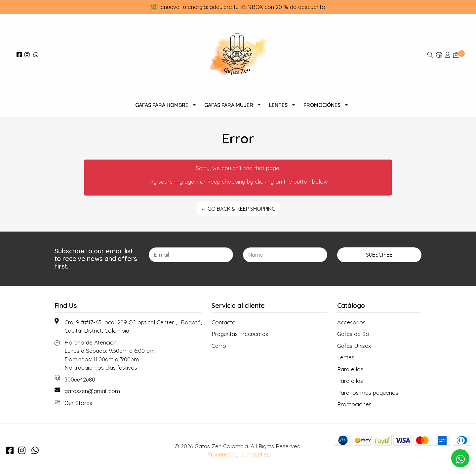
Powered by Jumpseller (238, 454)
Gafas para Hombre (162, 105)
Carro (219, 346)
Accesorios (351, 322)
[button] (439, 55)
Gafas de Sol (354, 334)
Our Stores (78, 403)
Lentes (278, 105)
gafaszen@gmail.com (92, 391)
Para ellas (350, 381)
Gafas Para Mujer (229, 105)
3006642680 (80, 379)
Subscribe (379, 255)
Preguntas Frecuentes (240, 334)
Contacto (224, 322)
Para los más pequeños (368, 393)
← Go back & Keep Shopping (238, 209)
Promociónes (322, 105)
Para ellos (350, 369)
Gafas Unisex (354, 346)
